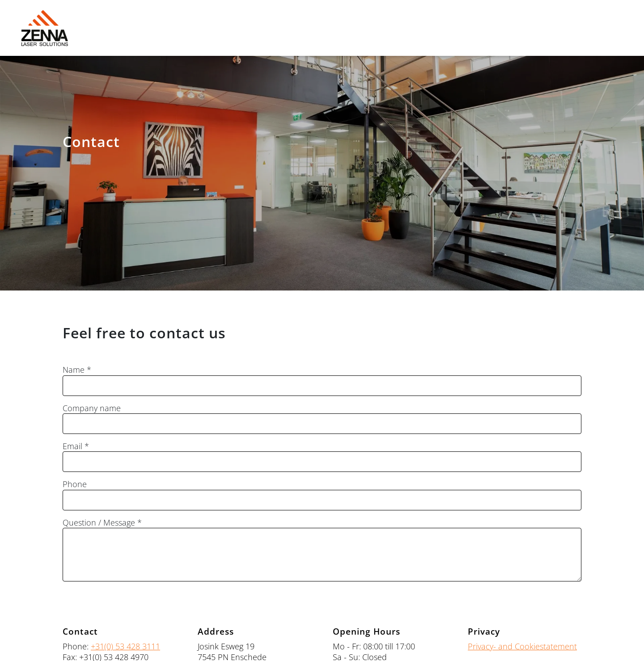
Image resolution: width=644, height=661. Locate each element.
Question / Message (99, 523)
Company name (92, 408)
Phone (75, 484)
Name (74, 370)
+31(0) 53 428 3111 (125, 646)
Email (72, 446)
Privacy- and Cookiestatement (522, 646)
